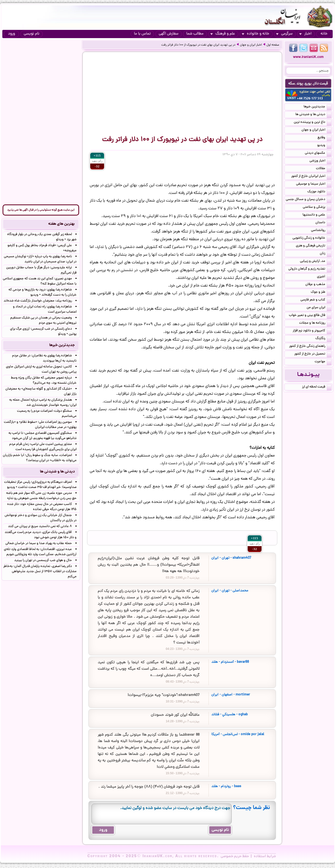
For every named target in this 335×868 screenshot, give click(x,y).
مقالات (324, 169)
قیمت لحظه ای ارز (317, 387)
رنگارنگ (323, 339)
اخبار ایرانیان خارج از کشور (311, 177)
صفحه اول (273, 45)
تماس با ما (142, 34)
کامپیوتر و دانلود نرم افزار (312, 331)
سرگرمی (284, 34)
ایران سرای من (319, 308)
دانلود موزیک (319, 192)
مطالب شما (195, 34)
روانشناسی (321, 231)
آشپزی (324, 277)
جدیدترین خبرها (317, 107)
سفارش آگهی (169, 34)
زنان (326, 254)
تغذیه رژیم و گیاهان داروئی (310, 269)
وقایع (324, 138)
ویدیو (324, 146)
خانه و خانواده (256, 34)
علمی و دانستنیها (317, 215)
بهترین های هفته (61, 224)
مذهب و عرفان (318, 285)
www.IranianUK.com (308, 57)
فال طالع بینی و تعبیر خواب (310, 316)
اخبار (305, 34)
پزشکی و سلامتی (317, 208)
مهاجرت (323, 362)
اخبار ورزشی (320, 161)
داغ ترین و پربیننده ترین (313, 123)
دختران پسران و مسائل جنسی (309, 200)
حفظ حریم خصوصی (235, 856)
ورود (11, 34)
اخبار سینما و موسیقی (314, 184)
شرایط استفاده (265, 856)
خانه (324, 34)
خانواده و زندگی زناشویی (312, 238)
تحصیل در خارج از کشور (313, 354)
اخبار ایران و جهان (251, 45)
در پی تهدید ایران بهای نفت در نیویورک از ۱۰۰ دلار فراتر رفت (198, 45)
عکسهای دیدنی (318, 153)
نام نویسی (32, 34)
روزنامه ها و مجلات (315, 323)
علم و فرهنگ (223, 34)
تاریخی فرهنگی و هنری (314, 246)
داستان (323, 223)
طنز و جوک (321, 293)
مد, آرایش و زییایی (316, 262)
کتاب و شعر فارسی (316, 300)
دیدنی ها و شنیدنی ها (313, 115)
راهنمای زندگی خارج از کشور (310, 347)
